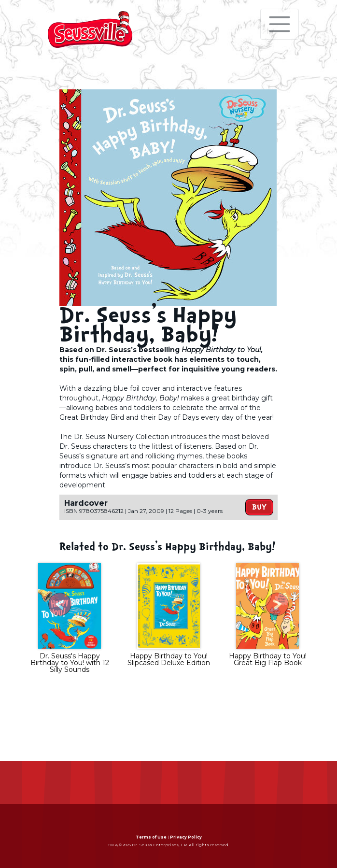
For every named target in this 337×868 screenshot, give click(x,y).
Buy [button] (259, 507)
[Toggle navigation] (280, 24)
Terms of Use (151, 837)
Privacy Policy (186, 837)
